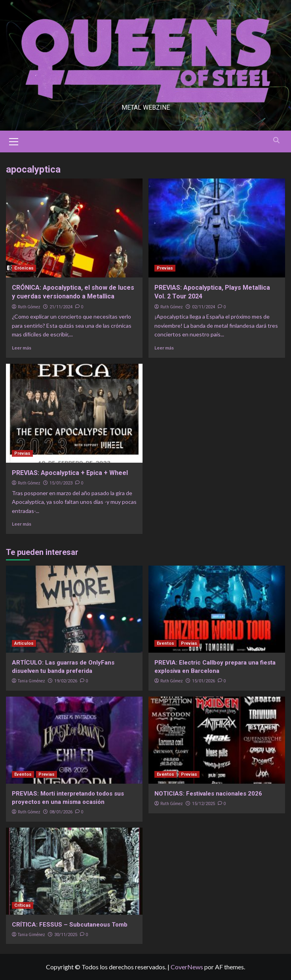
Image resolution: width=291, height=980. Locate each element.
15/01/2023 (61, 483)
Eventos (165, 643)
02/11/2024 (204, 307)
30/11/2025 (66, 935)
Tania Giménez (31, 681)
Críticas (23, 905)
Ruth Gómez (29, 307)
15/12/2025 (204, 804)
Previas (165, 268)
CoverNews (187, 967)
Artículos (24, 643)
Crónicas (24, 268)
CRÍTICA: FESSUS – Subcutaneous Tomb (70, 925)
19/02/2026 (66, 681)
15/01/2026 (204, 681)
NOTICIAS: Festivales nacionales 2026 (208, 794)
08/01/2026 (61, 812)
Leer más (22, 348)
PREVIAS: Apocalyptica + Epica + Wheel (71, 473)
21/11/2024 (61, 307)
